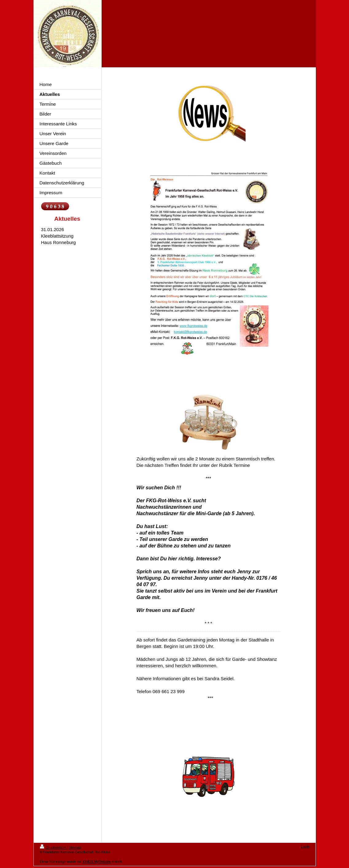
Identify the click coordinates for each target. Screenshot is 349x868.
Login (305, 846)
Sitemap (75, 847)
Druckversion (53, 847)
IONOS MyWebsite (97, 862)
